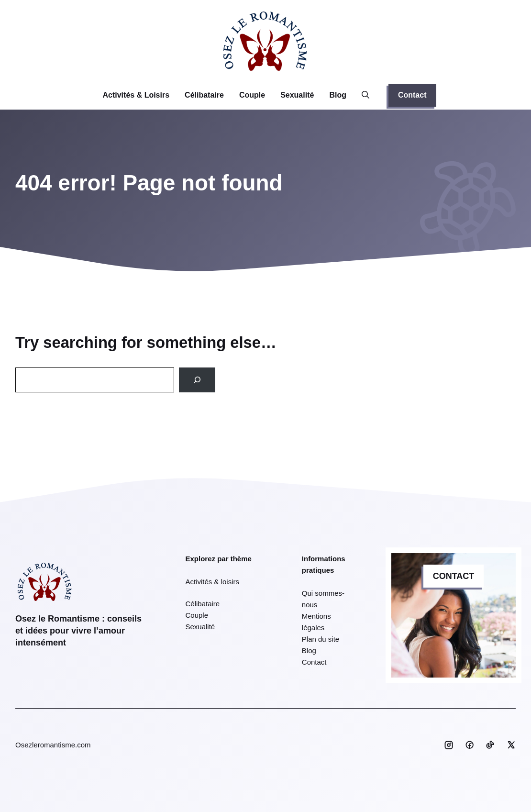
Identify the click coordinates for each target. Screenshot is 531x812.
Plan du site (321, 639)
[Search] (197, 380)
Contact (412, 95)
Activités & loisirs (213, 582)
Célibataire (204, 95)
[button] (365, 95)
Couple (252, 95)
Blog (338, 95)
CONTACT (454, 576)
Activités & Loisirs (136, 95)
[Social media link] (449, 745)
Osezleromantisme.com (53, 745)
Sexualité (297, 95)
